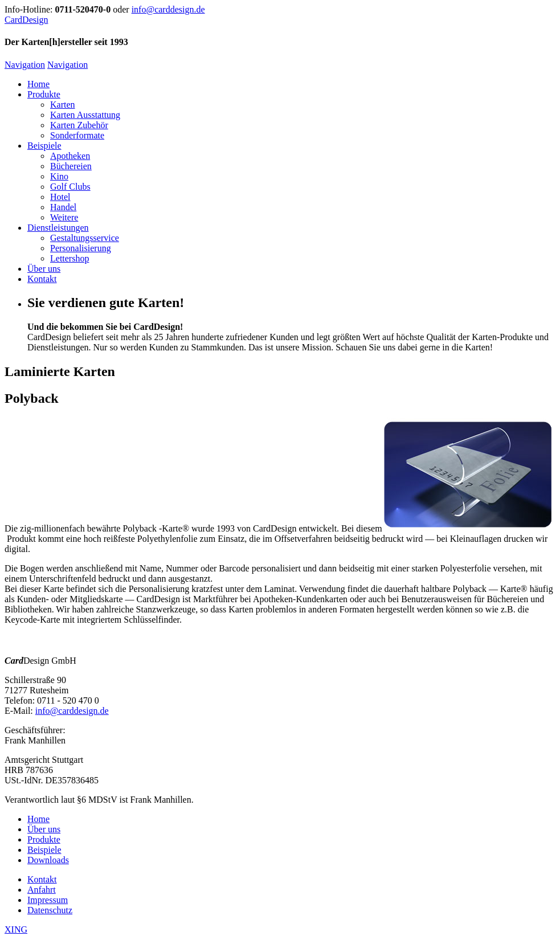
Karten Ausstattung (85, 115)
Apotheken (70, 156)
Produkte (44, 94)
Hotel (60, 197)
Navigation (25, 65)
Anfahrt (42, 890)
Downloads (48, 860)
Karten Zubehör (79, 125)
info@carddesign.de (168, 9)
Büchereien (71, 166)
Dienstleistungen (58, 228)
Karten (63, 105)
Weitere (64, 217)
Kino (59, 176)
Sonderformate (77, 135)
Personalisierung (81, 248)
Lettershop (70, 258)
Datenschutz (50, 910)
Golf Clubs (70, 187)
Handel (63, 207)
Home (38, 84)
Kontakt (42, 279)
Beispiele (44, 146)
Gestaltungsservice (85, 238)
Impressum (48, 900)
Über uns (44, 269)
